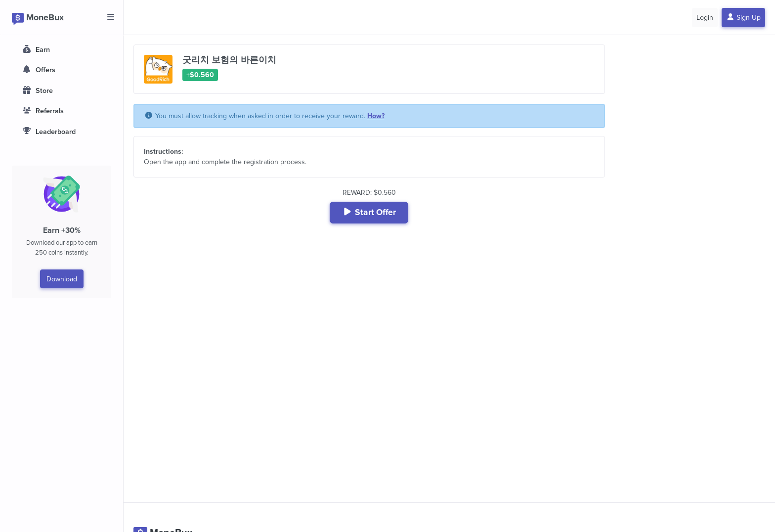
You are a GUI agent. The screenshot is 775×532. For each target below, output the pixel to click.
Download (62, 279)
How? (376, 116)
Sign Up (744, 18)
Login (705, 18)
